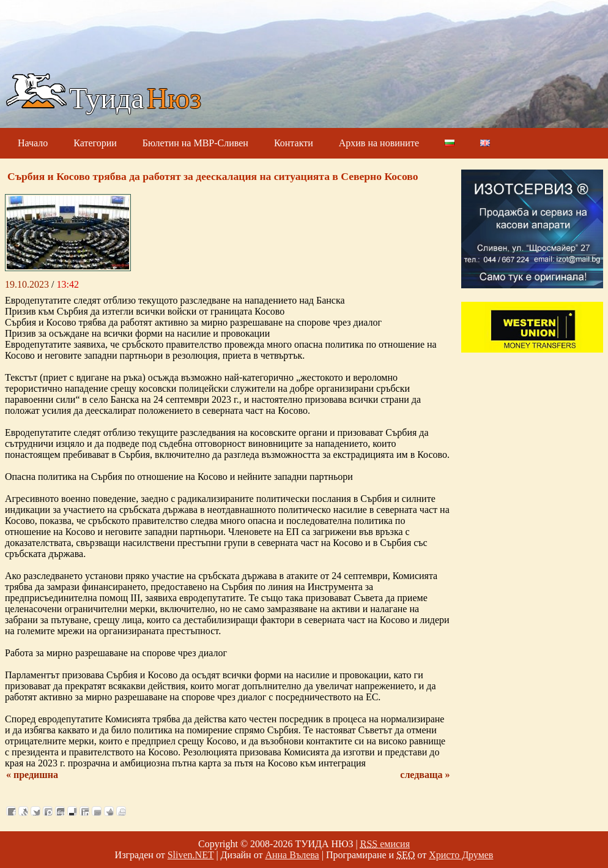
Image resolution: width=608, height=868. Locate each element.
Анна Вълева (292, 855)
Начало (33, 143)
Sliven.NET (191, 855)
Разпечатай (121, 811)
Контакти (294, 143)
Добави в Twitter (35, 811)
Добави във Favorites (109, 811)
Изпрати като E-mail (97, 811)
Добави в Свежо (23, 811)
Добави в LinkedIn (84, 811)
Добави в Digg (60, 811)
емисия (385, 844)
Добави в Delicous (72, 811)
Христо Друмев (461, 855)
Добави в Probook (48, 811)
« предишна (32, 775)
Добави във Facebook (11, 811)
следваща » (425, 775)
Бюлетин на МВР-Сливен (195, 143)
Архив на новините (379, 143)
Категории (95, 143)
